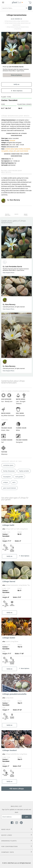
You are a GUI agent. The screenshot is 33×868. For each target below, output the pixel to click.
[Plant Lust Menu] (3, 2)
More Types (26, 215)
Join (27, 817)
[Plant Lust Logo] (17, 2)
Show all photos (17, 75)
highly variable (19, 149)
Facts (16, 214)
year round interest (23, 151)
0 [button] (30, 2)
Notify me (17, 84)
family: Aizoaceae (9, 471)
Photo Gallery (7, 215)
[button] (27, 8)
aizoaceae (12, 140)
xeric (15, 151)
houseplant (27, 149)
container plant (9, 149)
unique (11, 151)
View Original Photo (9, 273)
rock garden (5, 151)
